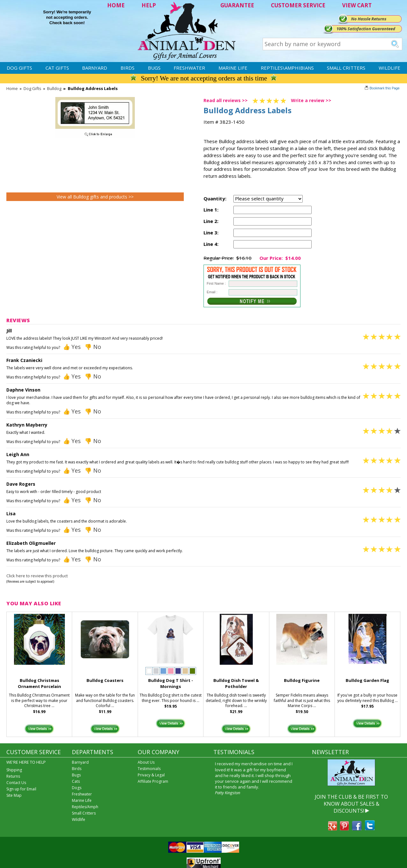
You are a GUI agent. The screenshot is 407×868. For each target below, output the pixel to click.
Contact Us (16, 783)
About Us (146, 762)
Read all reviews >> (226, 100)
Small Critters (346, 68)
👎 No (93, 347)
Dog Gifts (19, 68)
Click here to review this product (37, 576)
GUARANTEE (237, 5)
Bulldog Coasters (105, 680)
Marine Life (233, 68)
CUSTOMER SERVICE (298, 5)
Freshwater (189, 68)
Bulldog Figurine (302, 680)
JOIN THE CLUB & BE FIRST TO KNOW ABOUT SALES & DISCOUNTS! (351, 804)
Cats (76, 781)
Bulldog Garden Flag (367, 680)
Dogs (77, 788)
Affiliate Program (153, 781)
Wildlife (390, 68)
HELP (149, 5)
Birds (128, 68)
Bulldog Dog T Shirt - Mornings (171, 683)
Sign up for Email (21, 789)
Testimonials (149, 769)
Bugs (154, 68)
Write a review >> (311, 100)
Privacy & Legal (151, 775)
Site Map (14, 795)
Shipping (14, 770)
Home (12, 88)
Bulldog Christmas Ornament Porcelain (39, 683)
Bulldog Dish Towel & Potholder (236, 683)
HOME (116, 5)
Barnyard (95, 68)
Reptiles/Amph (85, 807)
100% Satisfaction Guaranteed (366, 29)
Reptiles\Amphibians (287, 68)
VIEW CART (357, 5)
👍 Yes (72, 347)
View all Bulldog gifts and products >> (95, 197)
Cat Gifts (57, 68)
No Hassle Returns (369, 19)
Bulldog (54, 88)
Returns (13, 776)
